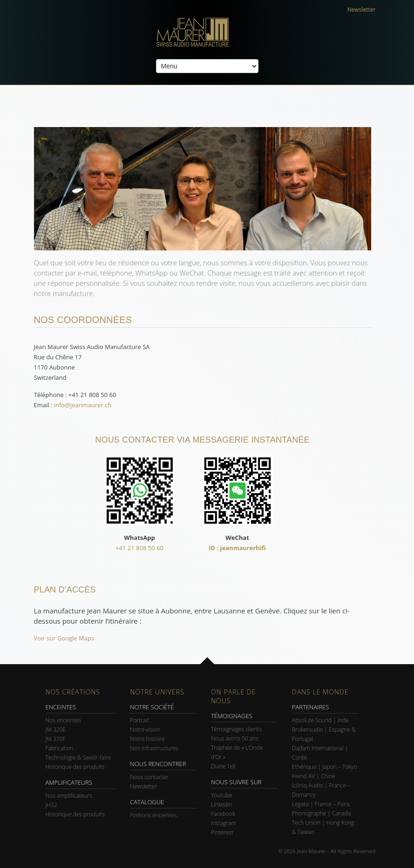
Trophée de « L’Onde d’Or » (237, 752)
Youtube (221, 795)
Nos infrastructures (154, 748)
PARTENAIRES (311, 707)
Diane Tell (223, 766)
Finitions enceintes (153, 815)
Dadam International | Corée (320, 753)
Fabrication (60, 748)
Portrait (139, 720)
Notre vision (145, 730)
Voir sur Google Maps (64, 638)
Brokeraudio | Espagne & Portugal (324, 734)
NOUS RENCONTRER (158, 764)
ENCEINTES (61, 707)
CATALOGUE (147, 802)
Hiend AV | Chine (314, 776)
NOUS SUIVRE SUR (236, 782)
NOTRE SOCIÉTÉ (152, 707)
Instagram (224, 823)
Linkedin (221, 804)
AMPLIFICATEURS (69, 782)
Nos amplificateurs (69, 796)
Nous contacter (149, 777)
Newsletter (362, 10)
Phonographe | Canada (322, 813)
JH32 (51, 805)
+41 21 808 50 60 (139, 548)
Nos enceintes (63, 720)
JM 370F (56, 739)
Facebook (223, 814)
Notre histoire (147, 739)
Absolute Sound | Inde (320, 720)
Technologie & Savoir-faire (78, 757)
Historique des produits (75, 767)
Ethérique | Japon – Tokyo (325, 767)
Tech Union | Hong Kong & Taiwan (323, 827)
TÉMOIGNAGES (232, 716)
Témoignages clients (236, 729)
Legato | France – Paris (321, 804)
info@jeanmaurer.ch (83, 405)
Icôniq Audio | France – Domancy (321, 790)
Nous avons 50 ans (235, 738)
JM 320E (56, 730)
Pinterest (222, 832)
